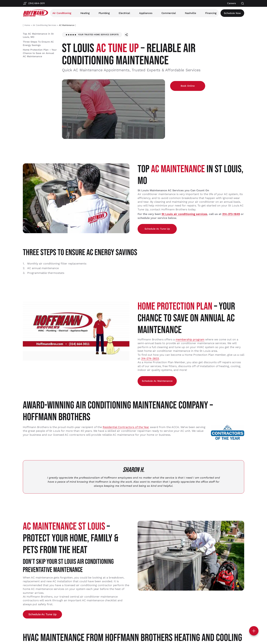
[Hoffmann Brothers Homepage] (36, 13)
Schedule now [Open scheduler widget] (232, 13)
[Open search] (243, 3)
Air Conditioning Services (44, 25)
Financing (211, 13)
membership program (190, 339)
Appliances (146, 13)
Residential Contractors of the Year (126, 427)
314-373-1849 (231, 214)
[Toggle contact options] (254, 631)
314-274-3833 (150, 359)
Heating (85, 13)
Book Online (188, 86)
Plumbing (104, 13)
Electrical (124, 13)
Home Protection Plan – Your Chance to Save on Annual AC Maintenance (40, 53)
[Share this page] (126, 35)
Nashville (190, 13)
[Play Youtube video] (76, 331)
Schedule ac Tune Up (157, 229)
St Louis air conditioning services (184, 214)
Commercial (169, 13)
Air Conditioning (62, 13)
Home (27, 25)
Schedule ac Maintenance (157, 381)
